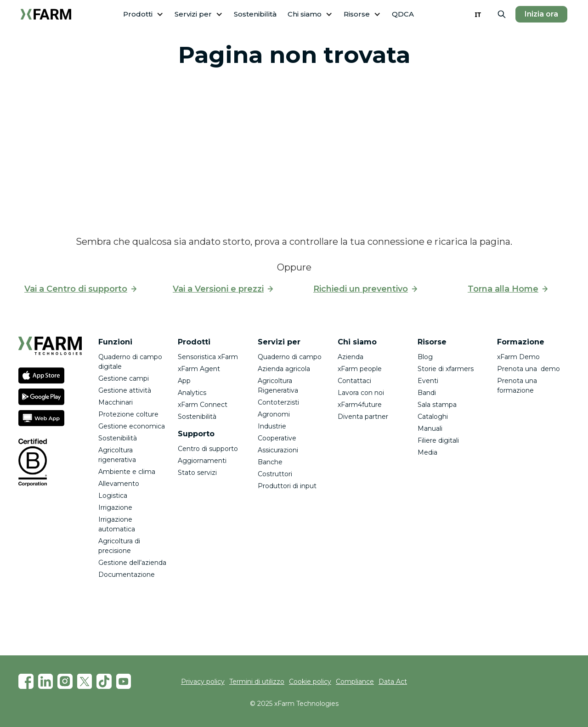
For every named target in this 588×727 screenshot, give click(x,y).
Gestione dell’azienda (132, 563)
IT (478, 14)
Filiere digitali (438, 440)
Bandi (427, 393)
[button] (143, 14)
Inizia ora (541, 14)
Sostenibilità (255, 14)
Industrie (272, 426)
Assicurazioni (278, 450)
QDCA (403, 14)
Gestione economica (132, 426)
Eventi (428, 381)
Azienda (351, 357)
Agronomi (274, 414)
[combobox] (478, 14)
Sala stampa (437, 405)
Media (427, 452)
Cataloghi (433, 417)
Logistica (113, 496)
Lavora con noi (361, 393)
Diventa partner (363, 417)
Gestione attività (125, 390)
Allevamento (119, 484)
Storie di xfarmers (446, 369)
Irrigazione (115, 507)
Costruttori (275, 474)
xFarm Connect (203, 405)
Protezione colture (128, 414)
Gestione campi (124, 378)
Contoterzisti (278, 402)
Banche (270, 462)
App (184, 381)
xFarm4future (360, 405)
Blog (425, 357)
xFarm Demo (518, 357)
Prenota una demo (529, 369)
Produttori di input (287, 486)
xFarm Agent (199, 369)
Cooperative (277, 438)
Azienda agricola (284, 369)
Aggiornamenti (202, 461)
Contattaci (354, 381)
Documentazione (127, 575)
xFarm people (360, 369)
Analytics (192, 393)
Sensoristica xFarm (208, 357)
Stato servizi (197, 473)
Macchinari (116, 402)
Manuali (430, 428)
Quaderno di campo (290, 357)
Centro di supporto (208, 449)
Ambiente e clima (127, 472)
